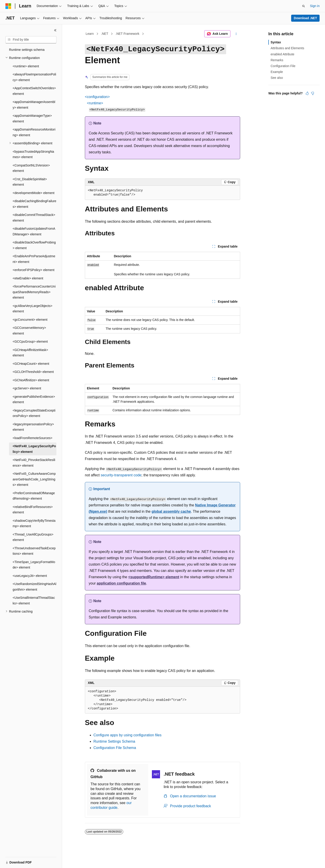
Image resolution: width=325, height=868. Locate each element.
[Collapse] (55, 30)
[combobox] (31, 40)
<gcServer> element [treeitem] (27, 388)
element (154, 577)
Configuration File (283, 66)
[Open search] (304, 6)
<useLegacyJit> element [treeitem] (30, 576)
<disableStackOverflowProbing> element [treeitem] (34, 245)
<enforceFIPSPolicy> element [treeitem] (34, 270)
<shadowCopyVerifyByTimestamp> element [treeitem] (34, 523)
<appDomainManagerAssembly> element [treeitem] (34, 105)
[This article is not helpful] (313, 93)
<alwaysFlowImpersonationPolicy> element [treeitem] (34, 77)
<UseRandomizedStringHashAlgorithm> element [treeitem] (34, 587)
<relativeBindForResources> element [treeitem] (33, 510)
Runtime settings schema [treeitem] (27, 50)
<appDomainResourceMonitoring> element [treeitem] (34, 132)
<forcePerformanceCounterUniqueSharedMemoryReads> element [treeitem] (34, 292)
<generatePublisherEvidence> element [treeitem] (34, 399)
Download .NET (305, 18)
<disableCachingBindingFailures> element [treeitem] (34, 204)
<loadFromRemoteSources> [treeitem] (32, 438)
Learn (90, 34)
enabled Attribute (282, 54)
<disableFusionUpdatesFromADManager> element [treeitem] (34, 231)
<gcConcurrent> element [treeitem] (30, 320)
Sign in (315, 6)
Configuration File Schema (115, 748)
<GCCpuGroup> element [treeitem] (30, 342)
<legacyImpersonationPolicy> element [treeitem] (33, 427)
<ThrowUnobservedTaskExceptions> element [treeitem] (34, 551)
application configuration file (122, 583)
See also (277, 78)
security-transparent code (121, 475)
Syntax (276, 42)
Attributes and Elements (287, 48)
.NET (105, 34)
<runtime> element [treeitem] (26, 66)
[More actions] (236, 34)
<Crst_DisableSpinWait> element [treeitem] (30, 182)
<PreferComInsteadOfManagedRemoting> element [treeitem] (34, 496)
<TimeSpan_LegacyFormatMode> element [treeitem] (34, 565)
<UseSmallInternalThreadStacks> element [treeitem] (34, 600)
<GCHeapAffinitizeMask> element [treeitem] (30, 353)
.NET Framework (128, 34)
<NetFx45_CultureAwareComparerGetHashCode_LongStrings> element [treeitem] (34, 479)
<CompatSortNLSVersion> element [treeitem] (31, 168)
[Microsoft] (8, 6)
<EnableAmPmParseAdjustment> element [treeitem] (34, 259)
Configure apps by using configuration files (128, 735)
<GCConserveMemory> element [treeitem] (29, 331)
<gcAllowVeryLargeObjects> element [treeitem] (32, 309)
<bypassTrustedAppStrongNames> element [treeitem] (33, 154)
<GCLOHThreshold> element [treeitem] (33, 372)
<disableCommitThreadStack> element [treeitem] (34, 218)
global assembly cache (171, 511)
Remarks (277, 60)
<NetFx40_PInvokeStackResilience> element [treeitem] (34, 463)
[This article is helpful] (307, 93)
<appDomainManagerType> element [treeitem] (32, 118)
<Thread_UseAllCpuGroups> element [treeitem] (33, 537)
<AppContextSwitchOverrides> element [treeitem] (34, 91)
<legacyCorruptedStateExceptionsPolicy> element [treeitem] (34, 413)
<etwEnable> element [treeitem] (28, 278)
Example (277, 72)
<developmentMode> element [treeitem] (34, 193)
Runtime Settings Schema (114, 741)
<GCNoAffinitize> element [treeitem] (31, 380)
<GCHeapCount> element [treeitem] (31, 364)
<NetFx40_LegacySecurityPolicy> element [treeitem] (34, 449)
